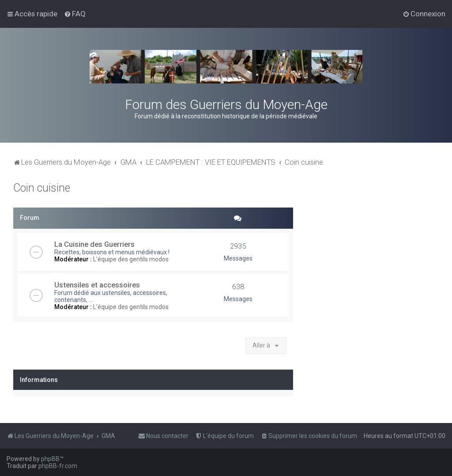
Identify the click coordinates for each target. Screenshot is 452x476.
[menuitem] (75, 14)
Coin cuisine (42, 188)
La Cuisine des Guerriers (94, 244)
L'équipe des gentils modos (131, 259)
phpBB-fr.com (58, 466)
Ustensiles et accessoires (97, 285)
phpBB (50, 459)
